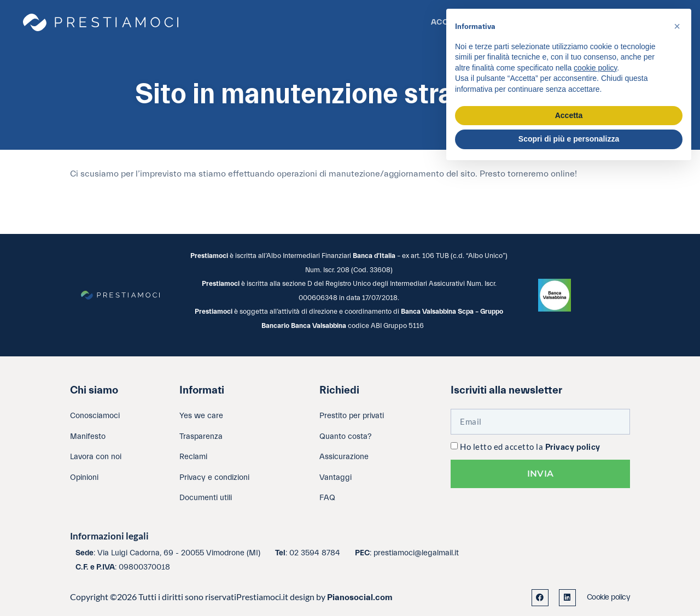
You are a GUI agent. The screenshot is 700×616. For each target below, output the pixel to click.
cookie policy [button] (595, 68)
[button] (677, 26)
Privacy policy (573, 447)
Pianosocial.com (360, 597)
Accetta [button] (569, 115)
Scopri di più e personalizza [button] (569, 139)
